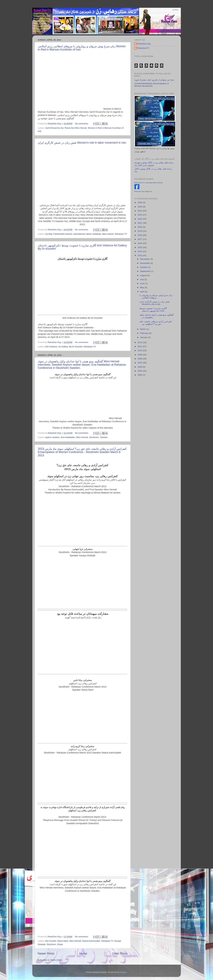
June (143, 283)
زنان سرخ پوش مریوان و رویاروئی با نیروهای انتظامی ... (156, 296)
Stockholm (94, 437)
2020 (140, 227)
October (144, 267)
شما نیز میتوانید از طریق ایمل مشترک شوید (154, 80)
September (146, 271)
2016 (140, 243)
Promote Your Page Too (143, 191)
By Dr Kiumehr (76, 347)
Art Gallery (63, 347)
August (144, 275)
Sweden (104, 437)
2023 (140, 215)
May (142, 287)
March (143, 329)
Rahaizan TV (121, 234)
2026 (140, 203)
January (144, 337)
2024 (140, 211)
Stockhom (51, 944)
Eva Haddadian (68, 437)
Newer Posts (46, 953)
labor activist (108, 234)
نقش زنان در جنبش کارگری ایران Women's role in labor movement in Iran (82, 143)
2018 (140, 235)
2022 (140, 219)
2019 (140, 231)
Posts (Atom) (56, 960)
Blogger (123, 972)
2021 (140, 223)
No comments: (82, 124)
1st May (49, 234)
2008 (140, 359)
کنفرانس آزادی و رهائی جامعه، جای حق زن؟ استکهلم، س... (156, 323)
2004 (140, 375)
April (143, 292)
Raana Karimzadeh (91, 941)
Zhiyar (60, 944)
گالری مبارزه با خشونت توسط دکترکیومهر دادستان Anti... (153, 310)
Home (83, 953)
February (145, 333)
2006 (140, 367)
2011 (140, 346)
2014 (140, 251)
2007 (140, 363)
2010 (140, 350)
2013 (140, 255)
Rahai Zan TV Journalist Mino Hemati (149, 183)
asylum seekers (52, 437)
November (145, 263)
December (145, 259)
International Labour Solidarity (87, 234)
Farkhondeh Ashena (63, 234)
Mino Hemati (82, 437)
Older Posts (120, 953)
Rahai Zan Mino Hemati (76, 128)
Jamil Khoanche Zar (54, 128)
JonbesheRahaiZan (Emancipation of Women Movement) (152, 85)
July (142, 279)
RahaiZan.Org (144, 44)
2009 (140, 355)
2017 (140, 239)
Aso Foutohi (51, 941)
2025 (140, 207)
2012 (140, 342)
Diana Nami (63, 941)
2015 (140, 247)
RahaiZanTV (143, 48)
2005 (140, 371)
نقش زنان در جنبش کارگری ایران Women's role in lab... (155, 303)
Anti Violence (51, 347)
